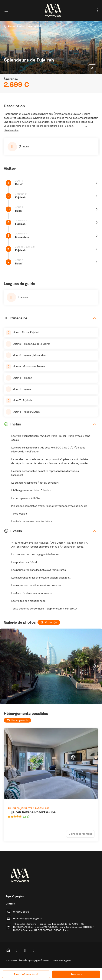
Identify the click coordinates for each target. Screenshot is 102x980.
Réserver (76, 974)
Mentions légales (62, 960)
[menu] (98, 10)
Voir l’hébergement (80, 834)
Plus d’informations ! (26, 974)
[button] (11, 131)
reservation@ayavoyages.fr (27, 918)
